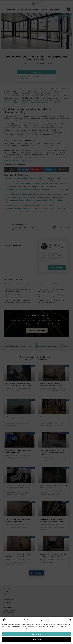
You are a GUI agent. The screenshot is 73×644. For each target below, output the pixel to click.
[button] (70, 620)
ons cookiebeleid (34, 628)
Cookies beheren (36, 640)
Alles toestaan (36, 634)
